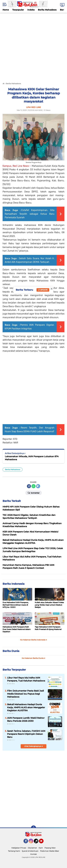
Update (43, 290)
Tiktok (37, 842)
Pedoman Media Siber (50, 851)
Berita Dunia (11, 651)
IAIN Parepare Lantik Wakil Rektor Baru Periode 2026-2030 (26, 719)
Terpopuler (18, 10)
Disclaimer (32, 848)
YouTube (43, 842)
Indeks (31, 10)
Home (6, 10)
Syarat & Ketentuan (30, 851)
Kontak (33, 854)
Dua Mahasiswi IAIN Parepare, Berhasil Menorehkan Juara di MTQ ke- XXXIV (16, 605)
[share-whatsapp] (33, 486)
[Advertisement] (33, 46)
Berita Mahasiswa (47, 10)
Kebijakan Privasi (19, 848)
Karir (41, 848)
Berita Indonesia (14, 584)
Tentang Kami (14, 851)
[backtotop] (33, 828)
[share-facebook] (29, 486)
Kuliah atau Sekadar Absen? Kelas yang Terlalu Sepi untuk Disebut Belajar (49, 605)
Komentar (34, 493)
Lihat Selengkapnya (34, 746)
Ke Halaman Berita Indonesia (34, 640)
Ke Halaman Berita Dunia (33, 658)
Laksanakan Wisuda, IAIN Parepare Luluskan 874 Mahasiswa (32, 458)
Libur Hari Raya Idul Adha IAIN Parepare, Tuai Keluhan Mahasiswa (26, 679)
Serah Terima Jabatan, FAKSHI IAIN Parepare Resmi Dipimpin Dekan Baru (26, 734)
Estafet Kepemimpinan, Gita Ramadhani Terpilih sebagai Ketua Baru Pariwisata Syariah (30, 214)
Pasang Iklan (50, 848)
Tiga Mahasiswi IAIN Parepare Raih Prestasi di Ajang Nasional (48, 628)
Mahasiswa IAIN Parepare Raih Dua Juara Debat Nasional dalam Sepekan (17, 629)
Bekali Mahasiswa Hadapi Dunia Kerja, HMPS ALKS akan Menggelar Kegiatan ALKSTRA (26, 707)
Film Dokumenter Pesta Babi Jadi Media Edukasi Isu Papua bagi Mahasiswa (25, 694)
